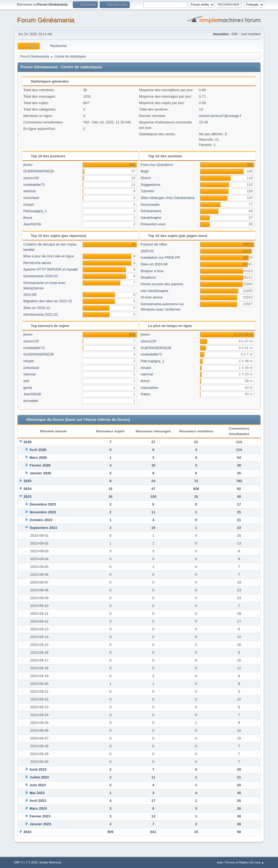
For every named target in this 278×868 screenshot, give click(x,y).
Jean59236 (32, 224)
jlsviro (28, 165)
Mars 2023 (38, 808)
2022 (27, 832)
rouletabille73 (34, 185)
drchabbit (31, 401)
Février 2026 (40, 465)
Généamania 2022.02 (41, 314)
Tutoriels (148, 191)
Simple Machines (50, 862)
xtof (26, 381)
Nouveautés (150, 204)
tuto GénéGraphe (155, 291)
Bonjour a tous (152, 271)
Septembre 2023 (43, 528)
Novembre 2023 (43, 512)
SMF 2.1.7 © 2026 (26, 862)
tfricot (28, 218)
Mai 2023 (37, 793)
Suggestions (151, 185)
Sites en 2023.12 (37, 308)
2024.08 (30, 295)
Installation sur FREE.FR (160, 257)
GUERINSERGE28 (39, 171)
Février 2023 (40, 816)
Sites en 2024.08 (154, 264)
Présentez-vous (153, 224)
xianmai (30, 191)
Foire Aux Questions (157, 165)
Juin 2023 (38, 785)
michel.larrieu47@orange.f (220, 116)
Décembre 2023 (43, 504)
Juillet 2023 (39, 777)
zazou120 (31, 178)
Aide (220, 862)
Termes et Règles (237, 862)
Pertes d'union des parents (162, 284)
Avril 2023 (38, 801)
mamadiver (150, 388)
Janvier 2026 (40, 473)
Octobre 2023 (41, 520)
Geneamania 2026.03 (41, 276)
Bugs (145, 171)
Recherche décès (37, 263)
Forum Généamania (46, 20)
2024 (27, 489)
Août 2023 (38, 769)
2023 (27, 497)
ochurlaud (31, 198)
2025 (27, 481)
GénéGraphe (151, 218)
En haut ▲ (257, 862)
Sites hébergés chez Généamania (168, 198)
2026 (27, 442)
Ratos (145, 394)
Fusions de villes (154, 244)
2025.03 (147, 251)
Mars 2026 (38, 458)
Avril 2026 (38, 450)
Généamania (151, 211)
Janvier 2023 (40, 824)
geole (28, 388)
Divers (146, 178)
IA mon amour (152, 297)
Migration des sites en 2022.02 (48, 301)
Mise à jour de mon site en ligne (49, 256)
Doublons (148, 277)
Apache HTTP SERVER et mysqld (50, 269)
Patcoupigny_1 (35, 211)
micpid (29, 204)
